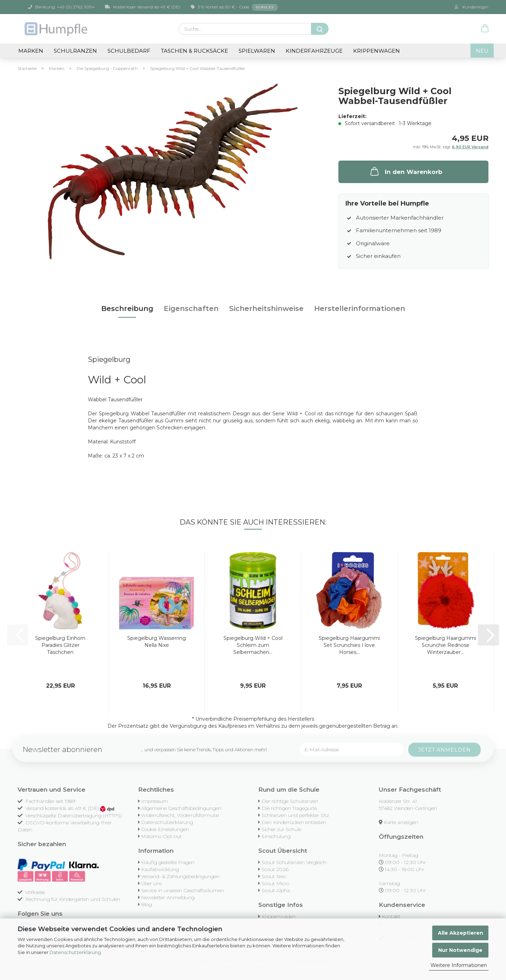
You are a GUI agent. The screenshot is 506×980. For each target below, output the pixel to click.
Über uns (151, 883)
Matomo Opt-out (161, 836)
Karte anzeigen (401, 822)
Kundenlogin (472, 7)
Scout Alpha (276, 890)
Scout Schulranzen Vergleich (294, 862)
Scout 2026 (275, 869)
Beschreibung (127, 309)
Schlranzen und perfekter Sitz (295, 815)
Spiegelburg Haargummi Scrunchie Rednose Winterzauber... (446, 645)
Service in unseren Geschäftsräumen (182, 890)
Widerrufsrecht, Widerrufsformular (180, 815)
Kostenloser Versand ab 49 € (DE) (143, 7)
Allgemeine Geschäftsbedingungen (181, 808)
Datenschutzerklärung (75, 952)
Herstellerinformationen (360, 309)
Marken (31, 51)
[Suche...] (320, 29)
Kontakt (391, 916)
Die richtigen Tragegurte (289, 808)
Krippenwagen (377, 51)
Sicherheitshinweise (266, 309)
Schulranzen (75, 51)
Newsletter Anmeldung (168, 897)
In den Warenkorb (406, 171)
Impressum (154, 801)
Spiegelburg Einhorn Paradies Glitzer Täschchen (60, 645)
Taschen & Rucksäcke (194, 51)
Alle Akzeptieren (460, 933)
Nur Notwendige (460, 950)
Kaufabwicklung (160, 869)
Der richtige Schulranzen (290, 801)
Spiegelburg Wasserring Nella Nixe (157, 642)
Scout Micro (275, 883)
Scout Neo (274, 876)
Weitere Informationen (459, 965)
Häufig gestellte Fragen (168, 862)
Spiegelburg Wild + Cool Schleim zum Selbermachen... (253, 645)
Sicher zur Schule (281, 829)
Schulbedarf (129, 51)
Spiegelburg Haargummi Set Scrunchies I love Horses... (349, 645)
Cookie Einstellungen (165, 829)
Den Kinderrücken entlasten (294, 822)
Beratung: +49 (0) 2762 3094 (61, 7)
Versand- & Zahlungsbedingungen (180, 876)
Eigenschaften (191, 309)
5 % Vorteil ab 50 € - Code (234, 7)
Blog (146, 904)
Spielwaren (257, 51)
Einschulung (276, 836)
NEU (482, 51)
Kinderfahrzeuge (314, 51)
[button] (485, 29)
